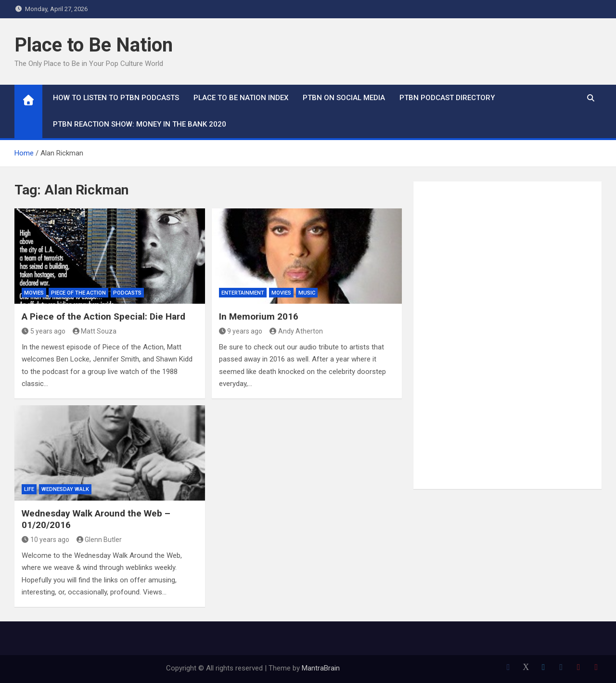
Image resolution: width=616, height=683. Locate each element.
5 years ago (44, 331)
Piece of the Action (78, 293)
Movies (34, 293)
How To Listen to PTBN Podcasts (116, 98)
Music (307, 293)
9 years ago (241, 331)
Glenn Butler (99, 540)
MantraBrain (321, 668)
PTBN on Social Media (344, 98)
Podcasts (127, 293)
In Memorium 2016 (259, 316)
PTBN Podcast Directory (447, 98)
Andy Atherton (296, 331)
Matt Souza (95, 331)
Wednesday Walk (65, 489)
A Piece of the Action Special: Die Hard (103, 316)
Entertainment (243, 293)
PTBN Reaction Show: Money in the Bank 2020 (140, 124)
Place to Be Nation (94, 45)
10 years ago (45, 540)
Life (29, 489)
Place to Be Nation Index (241, 98)
